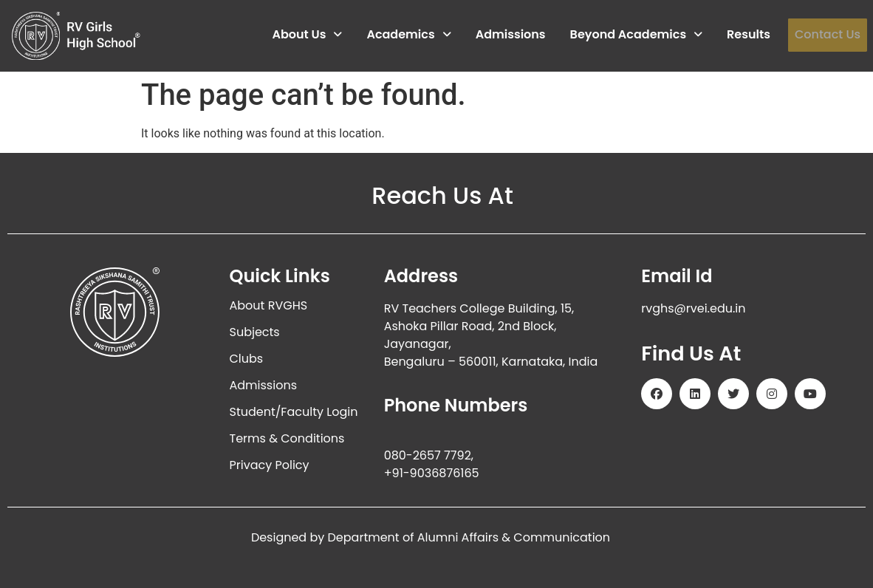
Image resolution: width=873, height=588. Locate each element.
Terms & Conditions (287, 438)
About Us (307, 34)
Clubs (247, 359)
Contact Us (827, 34)
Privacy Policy (270, 465)
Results (749, 34)
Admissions (510, 34)
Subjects (255, 332)
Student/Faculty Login (294, 412)
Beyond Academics (636, 34)
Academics (408, 34)
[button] (307, 35)
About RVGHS (269, 305)
